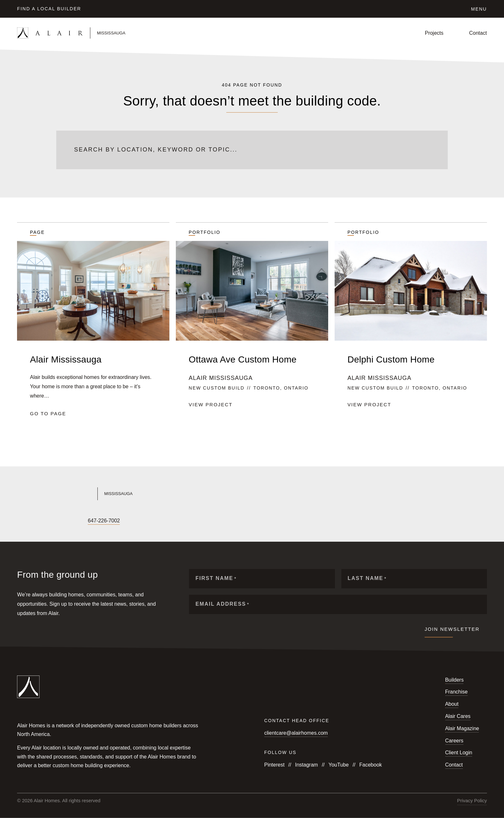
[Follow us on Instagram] (31, 521)
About (452, 704)
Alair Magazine (462, 728)
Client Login (459, 753)
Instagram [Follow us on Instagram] (306, 765)
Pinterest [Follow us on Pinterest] (274, 765)
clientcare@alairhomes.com (296, 733)
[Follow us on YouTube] (42, 521)
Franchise (456, 692)
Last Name (367, 579)
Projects (434, 33)
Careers (454, 741)
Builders (455, 680)
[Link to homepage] (94, 33)
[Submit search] (426, 150)
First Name (216, 579)
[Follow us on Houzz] (75, 521)
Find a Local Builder (49, 9)
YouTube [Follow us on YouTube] (339, 765)
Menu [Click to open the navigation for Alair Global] (479, 9)
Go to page (48, 414)
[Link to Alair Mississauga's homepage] (130, 494)
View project (211, 404)
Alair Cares (458, 716)
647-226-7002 (104, 521)
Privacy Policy (472, 801)
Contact (478, 33)
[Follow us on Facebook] (20, 521)
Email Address (222, 604)
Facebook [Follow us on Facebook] (371, 765)
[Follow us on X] (53, 521)
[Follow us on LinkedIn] (64, 521)
